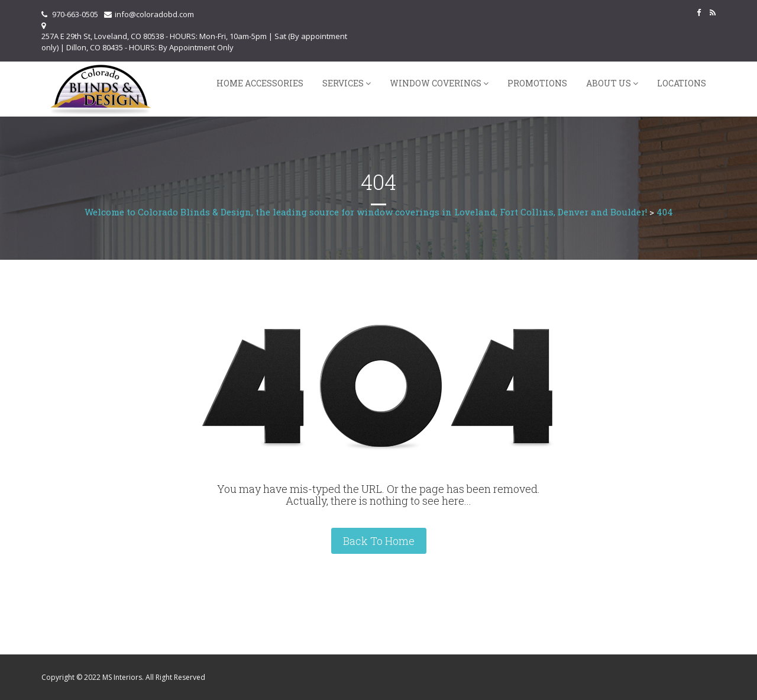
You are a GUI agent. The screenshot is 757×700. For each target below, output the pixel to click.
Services (343, 83)
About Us (609, 83)
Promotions (537, 83)
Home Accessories (260, 83)
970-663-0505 (75, 14)
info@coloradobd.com (154, 14)
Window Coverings (436, 83)
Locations (682, 83)
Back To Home (379, 541)
